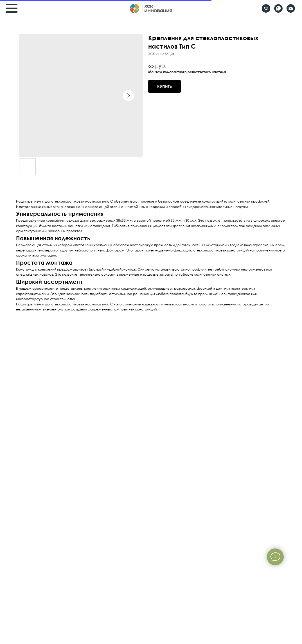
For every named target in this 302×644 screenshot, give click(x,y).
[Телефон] (266, 11)
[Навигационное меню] (12, 8)
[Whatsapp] (278, 11)
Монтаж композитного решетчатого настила (187, 72)
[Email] (291, 11)
